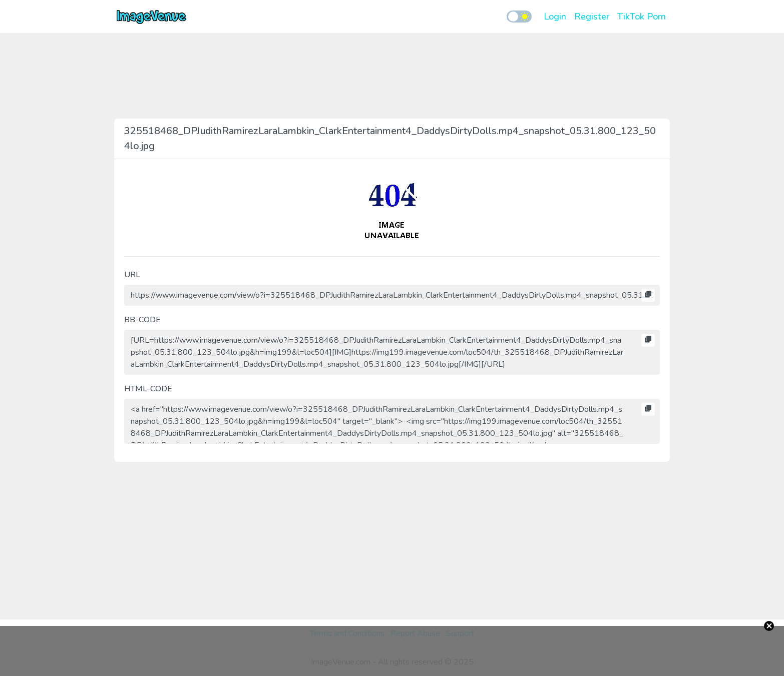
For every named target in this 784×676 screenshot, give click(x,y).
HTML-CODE (148, 389)
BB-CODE (142, 320)
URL (132, 275)
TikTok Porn (642, 17)
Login (555, 17)
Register (592, 17)
